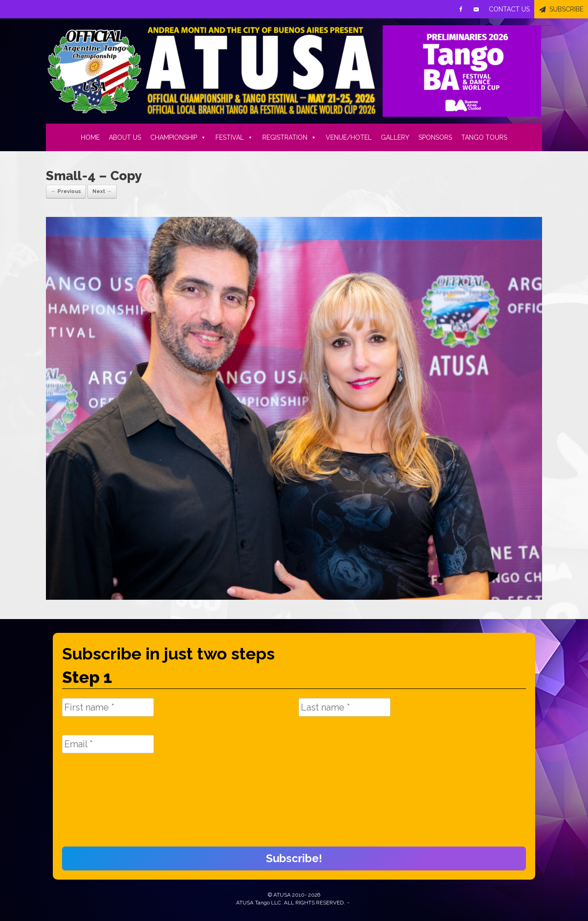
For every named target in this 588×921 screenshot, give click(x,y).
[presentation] (100, 805)
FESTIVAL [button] (234, 137)
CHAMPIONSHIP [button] (178, 137)
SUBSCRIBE (566, 9)
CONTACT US (509, 9)
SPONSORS (435, 137)
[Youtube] (476, 9)
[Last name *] (345, 707)
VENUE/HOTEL (349, 137)
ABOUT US (125, 137)
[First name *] (108, 707)
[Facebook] (461, 9)
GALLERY (395, 137)
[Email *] (108, 744)
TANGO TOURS (484, 137)
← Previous (66, 191)
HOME (90, 137)
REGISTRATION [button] (289, 137)
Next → (102, 191)
